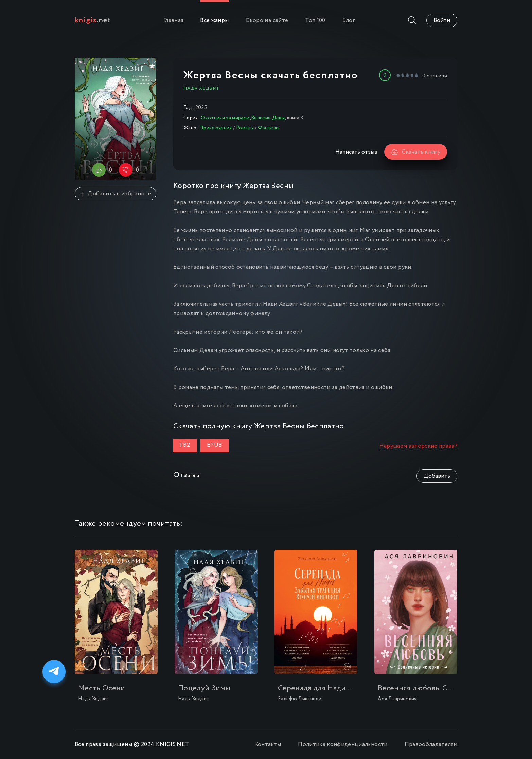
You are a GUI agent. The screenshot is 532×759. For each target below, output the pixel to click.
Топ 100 (315, 21)
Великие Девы (268, 118)
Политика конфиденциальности (343, 745)
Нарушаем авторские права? (419, 446)
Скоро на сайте (267, 21)
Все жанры (214, 21)
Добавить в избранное (116, 194)
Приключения (216, 128)
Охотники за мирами (225, 118)
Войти (442, 21)
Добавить (437, 476)
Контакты (268, 745)
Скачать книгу (416, 152)
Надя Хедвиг (201, 88)
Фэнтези (268, 128)
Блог (349, 21)
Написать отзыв (356, 152)
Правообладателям (431, 745)
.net (93, 20)
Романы (245, 128)
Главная (173, 21)
